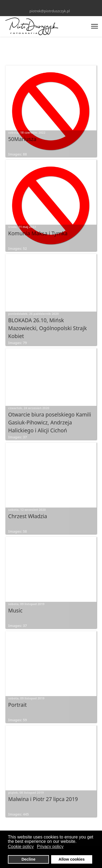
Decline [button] (28, 859)
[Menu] (95, 26)
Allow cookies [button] (72, 859)
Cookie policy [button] (21, 847)
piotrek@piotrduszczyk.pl (50, 11)
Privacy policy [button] (50, 847)
